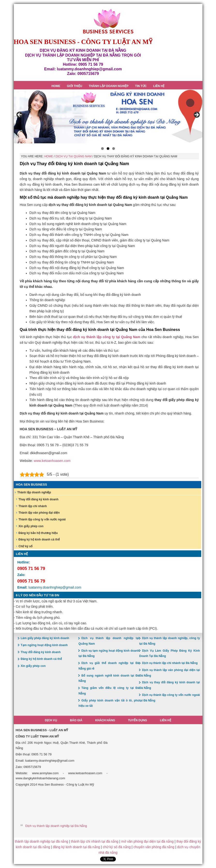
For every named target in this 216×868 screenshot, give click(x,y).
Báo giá (76, 720)
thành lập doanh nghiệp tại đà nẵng (42, 841)
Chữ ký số (26, 546)
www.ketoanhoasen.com (52, 461)
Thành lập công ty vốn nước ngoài (42, 519)
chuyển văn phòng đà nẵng (154, 847)
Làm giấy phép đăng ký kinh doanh (45, 638)
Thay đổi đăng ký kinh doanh (39, 499)
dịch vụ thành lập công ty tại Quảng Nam (107, 337)
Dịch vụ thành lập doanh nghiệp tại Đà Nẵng (56, 826)
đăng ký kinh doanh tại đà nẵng (76, 847)
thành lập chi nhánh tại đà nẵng (95, 841)
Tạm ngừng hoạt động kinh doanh (44, 645)
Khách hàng (105, 720)
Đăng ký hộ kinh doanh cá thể (39, 540)
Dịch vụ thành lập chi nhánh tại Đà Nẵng (170, 663)
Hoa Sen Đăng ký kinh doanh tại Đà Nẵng (108, 21)
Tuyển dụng (138, 720)
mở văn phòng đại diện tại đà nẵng (147, 841)
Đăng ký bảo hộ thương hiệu (38, 533)
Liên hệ (165, 720)
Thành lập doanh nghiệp (34, 492)
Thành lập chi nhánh (33, 506)
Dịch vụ (51, 720)
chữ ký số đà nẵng (117, 847)
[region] (108, 116)
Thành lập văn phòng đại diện (39, 513)
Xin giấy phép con (31, 526)
